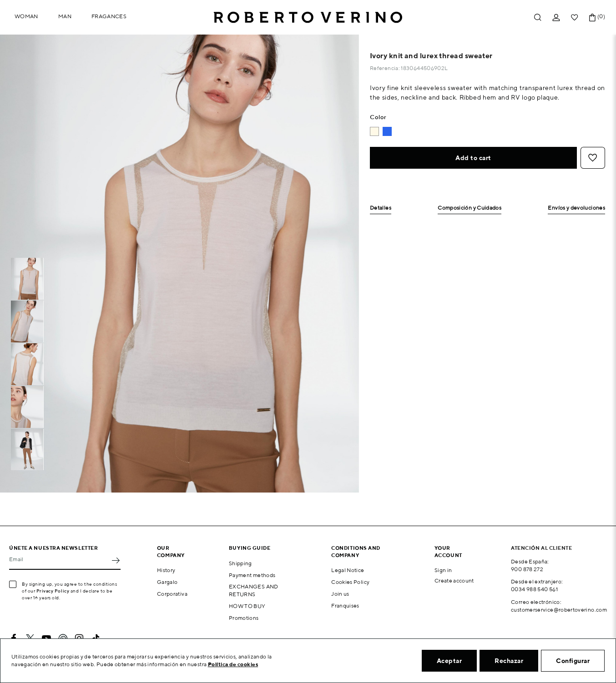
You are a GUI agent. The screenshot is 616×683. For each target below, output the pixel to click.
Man (65, 16)
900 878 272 (527, 569)
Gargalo (167, 582)
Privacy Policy (53, 591)
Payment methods (252, 575)
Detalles (381, 208)
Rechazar (509, 661)
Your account (448, 551)
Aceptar (449, 661)
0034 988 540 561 (534, 589)
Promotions (244, 618)
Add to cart (473, 158)
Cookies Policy (350, 582)
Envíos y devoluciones (576, 208)
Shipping (240, 563)
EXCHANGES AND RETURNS (254, 590)
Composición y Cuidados (470, 208)
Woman (26, 16)
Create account (454, 580)
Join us (340, 594)
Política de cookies (233, 664)
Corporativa (172, 594)
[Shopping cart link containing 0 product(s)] (592, 18)
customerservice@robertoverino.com (559, 610)
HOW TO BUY (247, 606)
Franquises (345, 605)
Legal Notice (348, 570)
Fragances (109, 16)
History (166, 570)
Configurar (573, 661)
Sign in (443, 570)
